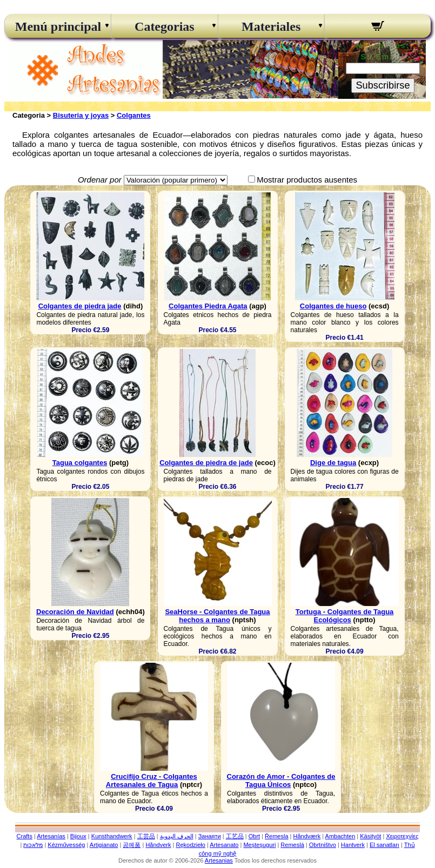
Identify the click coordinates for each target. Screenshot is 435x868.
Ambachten (340, 836)
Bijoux (78, 836)
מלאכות (33, 845)
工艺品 (235, 836)
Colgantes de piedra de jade (206, 463)
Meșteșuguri (259, 845)
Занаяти (210, 836)
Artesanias (219, 860)
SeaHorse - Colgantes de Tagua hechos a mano (217, 616)
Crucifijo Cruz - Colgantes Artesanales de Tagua (152, 780)
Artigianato (104, 845)
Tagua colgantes (80, 463)
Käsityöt (370, 836)
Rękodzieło (190, 845)
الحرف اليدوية (177, 836)
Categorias (165, 26)
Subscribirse (383, 85)
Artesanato (224, 845)
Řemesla (276, 836)
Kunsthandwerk (112, 836)
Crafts (25, 836)
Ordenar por (100, 180)
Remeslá (292, 845)
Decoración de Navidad (75, 612)
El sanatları (384, 845)
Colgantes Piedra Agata (208, 306)
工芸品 (146, 836)
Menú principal (58, 26)
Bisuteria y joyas (81, 115)
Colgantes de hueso (333, 306)
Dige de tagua (333, 463)
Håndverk (158, 845)
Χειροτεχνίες (402, 836)
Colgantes (134, 115)
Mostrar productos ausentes (307, 180)
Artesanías (51, 836)
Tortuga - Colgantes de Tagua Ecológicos (345, 616)
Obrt (254, 836)
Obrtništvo (323, 845)
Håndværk (307, 836)
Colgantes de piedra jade (80, 306)
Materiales (271, 26)
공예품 (132, 845)
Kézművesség (66, 845)
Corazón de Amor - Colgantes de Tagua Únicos (281, 780)
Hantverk (353, 845)
